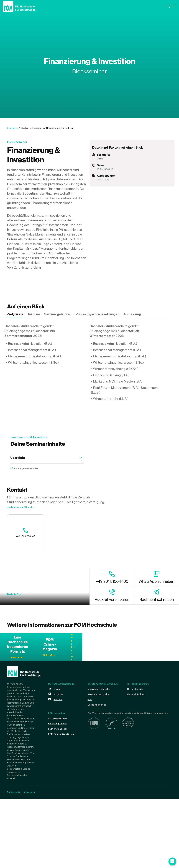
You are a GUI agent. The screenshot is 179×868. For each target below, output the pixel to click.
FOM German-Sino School (64, 803)
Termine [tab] (34, 314)
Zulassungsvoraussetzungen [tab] (98, 314)
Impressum (31, 861)
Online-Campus (137, 758)
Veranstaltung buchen (101, 763)
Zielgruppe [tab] (15, 314)
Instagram (60, 763)
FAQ (90, 768)
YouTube (59, 768)
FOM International (60, 798)
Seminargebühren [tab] (58, 314)
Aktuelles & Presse (60, 787)
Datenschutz (14, 861)
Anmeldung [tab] (132, 314)
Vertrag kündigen (138, 763)
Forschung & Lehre (60, 792)
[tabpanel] (89, 362)
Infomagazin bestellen (101, 758)
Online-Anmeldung (99, 774)
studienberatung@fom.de (26, 517)
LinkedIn (59, 758)
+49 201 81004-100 (22, 539)
